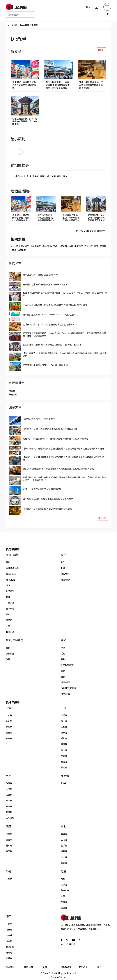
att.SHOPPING (68, 944)
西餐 (14, 250)
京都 (63, 879)
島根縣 (9, 727)
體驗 (63, 676)
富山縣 (64, 721)
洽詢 (45, 967)
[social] (62, 940)
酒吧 (55, 246)
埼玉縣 (9, 929)
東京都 (9, 935)
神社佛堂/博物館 (69, 688)
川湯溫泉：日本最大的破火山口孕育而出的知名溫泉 (47, 509)
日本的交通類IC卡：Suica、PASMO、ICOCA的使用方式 (49, 314)
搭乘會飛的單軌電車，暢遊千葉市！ (40, 419)
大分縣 (9, 789)
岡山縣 (9, 721)
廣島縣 (9, 733)
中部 (23, 176)
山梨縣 (64, 727)
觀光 (64, 640)
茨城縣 (9, 958)
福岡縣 (9, 806)
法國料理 (63, 246)
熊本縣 (9, 801)
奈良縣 (64, 902)
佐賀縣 (9, 783)
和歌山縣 (65, 890)
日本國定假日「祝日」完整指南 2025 (40, 274)
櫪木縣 (9, 941)
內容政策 (83, 967)
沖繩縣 (9, 879)
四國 (42, 176)
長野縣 (64, 762)
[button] (88, 7)
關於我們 (28, 967)
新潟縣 (64, 744)
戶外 (63, 648)
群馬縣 (9, 953)
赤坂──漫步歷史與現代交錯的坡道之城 (42, 489)
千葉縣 (9, 924)
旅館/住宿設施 (15, 640)
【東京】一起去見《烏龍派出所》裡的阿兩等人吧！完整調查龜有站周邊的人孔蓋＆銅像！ (63, 459)
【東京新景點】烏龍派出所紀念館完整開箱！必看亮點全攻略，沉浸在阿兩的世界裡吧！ (64, 448)
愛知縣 (64, 738)
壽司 (96, 246)
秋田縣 (64, 857)
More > (101, 50)
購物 (63, 659)
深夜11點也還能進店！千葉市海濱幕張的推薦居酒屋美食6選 (91, 85)
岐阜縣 (64, 733)
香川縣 (9, 845)
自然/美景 (65, 694)
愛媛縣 (9, 840)
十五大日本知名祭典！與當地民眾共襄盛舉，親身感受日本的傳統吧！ (56, 305)
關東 (65, 176)
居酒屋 (103, 246)
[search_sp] (108, 15)
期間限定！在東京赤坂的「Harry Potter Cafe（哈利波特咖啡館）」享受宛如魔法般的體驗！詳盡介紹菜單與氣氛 (64, 335)
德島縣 (9, 834)
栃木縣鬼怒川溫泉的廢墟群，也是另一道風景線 (45, 365)
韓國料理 (22, 250)
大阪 (63, 896)
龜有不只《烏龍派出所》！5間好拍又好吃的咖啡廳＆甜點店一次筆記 (55, 439)
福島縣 (64, 851)
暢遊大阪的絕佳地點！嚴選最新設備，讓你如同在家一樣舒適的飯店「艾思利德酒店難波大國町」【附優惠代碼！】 (64, 479)
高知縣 (9, 851)
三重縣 (64, 715)
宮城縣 (64, 834)
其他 (13, 246)
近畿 (59, 176)
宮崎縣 (9, 795)
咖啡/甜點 (47, 246)
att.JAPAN (12, 25)
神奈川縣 (10, 947)
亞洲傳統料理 (23, 246)
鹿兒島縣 (10, 818)
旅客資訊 (10, 967)
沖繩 (53, 176)
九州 (29, 176)
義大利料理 (36, 246)
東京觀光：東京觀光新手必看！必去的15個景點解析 (24, 85)
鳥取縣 (9, 738)
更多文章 (102, 518)
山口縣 (9, 715)
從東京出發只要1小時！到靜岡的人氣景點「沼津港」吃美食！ (25, 121)
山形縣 (64, 840)
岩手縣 (64, 845)
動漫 (63, 568)
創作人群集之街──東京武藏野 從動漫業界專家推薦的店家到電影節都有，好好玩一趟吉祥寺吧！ (58, 85)
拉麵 (71, 246)
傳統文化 (65, 574)
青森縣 (64, 863)
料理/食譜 (65, 580)
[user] (97, 7)
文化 (64, 555)
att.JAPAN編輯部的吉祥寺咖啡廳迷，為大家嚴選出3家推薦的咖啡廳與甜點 (58, 469)
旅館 (8, 659)
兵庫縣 (64, 885)
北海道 (35, 176)
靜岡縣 (64, 767)
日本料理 (89, 246)
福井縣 (64, 756)
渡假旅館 (10, 653)
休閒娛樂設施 (67, 665)
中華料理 (79, 246)
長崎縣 (9, 812)
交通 (63, 671)
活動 (63, 653)
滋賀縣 (64, 908)
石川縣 (64, 750)
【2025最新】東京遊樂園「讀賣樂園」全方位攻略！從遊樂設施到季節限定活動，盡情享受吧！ (65, 355)
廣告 (99, 967)
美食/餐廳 (24, 25)
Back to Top (58, 977)
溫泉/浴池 (65, 682)
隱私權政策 (66, 967)
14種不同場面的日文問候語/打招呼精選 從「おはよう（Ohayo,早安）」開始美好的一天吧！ (65, 294)
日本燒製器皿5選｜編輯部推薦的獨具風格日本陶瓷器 (48, 499)
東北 (48, 176)
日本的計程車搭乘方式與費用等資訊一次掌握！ (45, 284)
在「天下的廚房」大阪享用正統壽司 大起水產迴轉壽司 (49, 324)
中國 (18, 176)
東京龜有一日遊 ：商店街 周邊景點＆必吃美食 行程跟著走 (50, 429)
